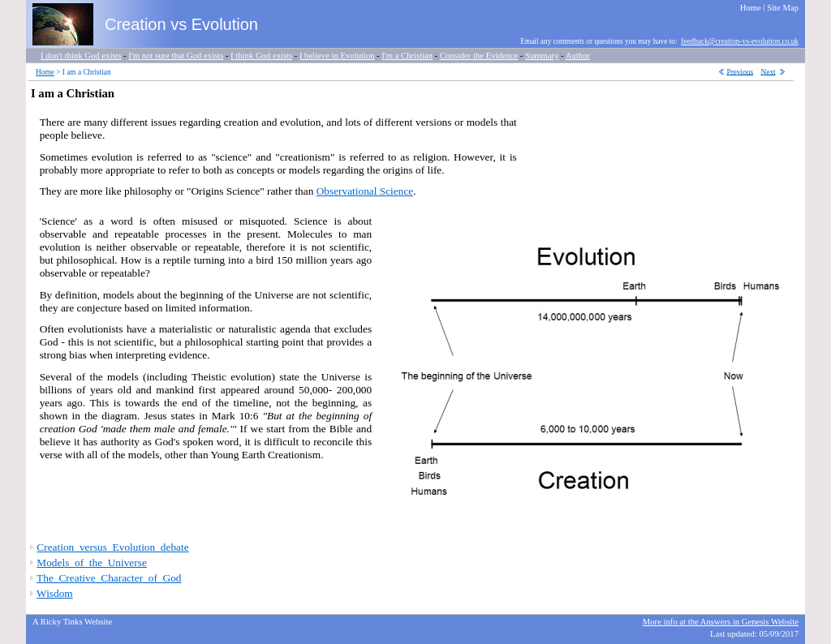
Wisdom (55, 593)
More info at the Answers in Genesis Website (721, 622)
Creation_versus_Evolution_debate (112, 547)
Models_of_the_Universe (91, 562)
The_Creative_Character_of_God (109, 578)
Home (45, 72)
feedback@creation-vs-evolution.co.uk (740, 41)
